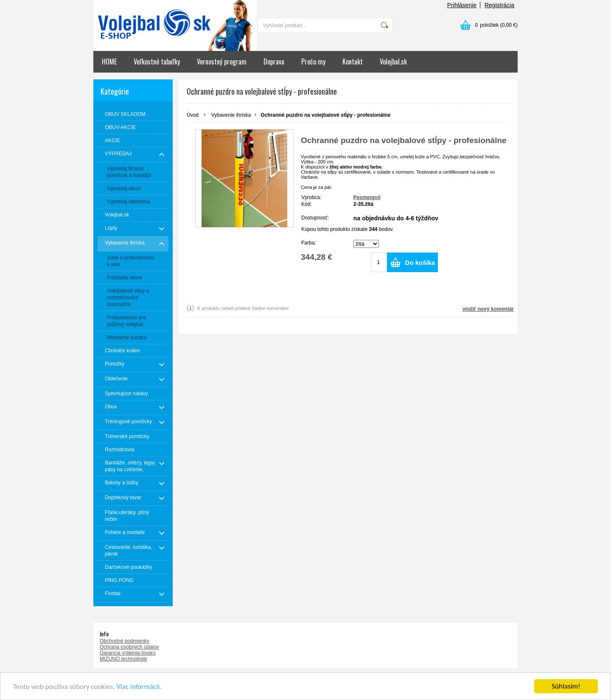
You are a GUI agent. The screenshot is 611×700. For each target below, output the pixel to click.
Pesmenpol (367, 197)
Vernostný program (222, 62)
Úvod (193, 115)
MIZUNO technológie (123, 659)
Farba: (309, 243)
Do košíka (420, 263)
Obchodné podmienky (125, 641)
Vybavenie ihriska (231, 115)
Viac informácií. (139, 687)
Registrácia (499, 5)
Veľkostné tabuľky (157, 62)
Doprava (274, 62)
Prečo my (313, 62)
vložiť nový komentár (488, 309)
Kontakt (353, 62)
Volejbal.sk (393, 62)
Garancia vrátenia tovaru (128, 653)
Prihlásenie (462, 5)
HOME (109, 62)
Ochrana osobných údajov (129, 647)
